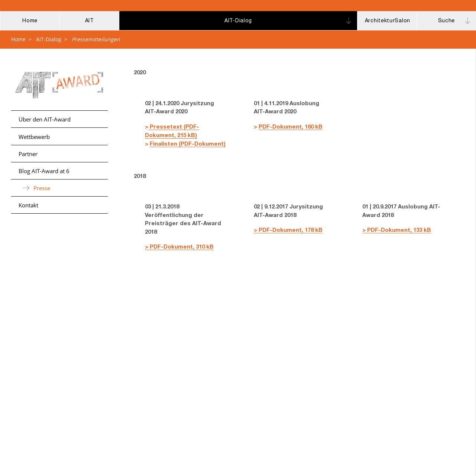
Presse (42, 188)
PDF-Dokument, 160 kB (291, 127)
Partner (28, 154)
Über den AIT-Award (45, 119)
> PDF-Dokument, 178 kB (288, 231)
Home (18, 39)
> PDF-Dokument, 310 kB (179, 247)
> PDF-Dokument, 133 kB (397, 231)
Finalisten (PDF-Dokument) (188, 144)
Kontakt (28, 205)
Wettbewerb (34, 137)
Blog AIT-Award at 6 (44, 171)
